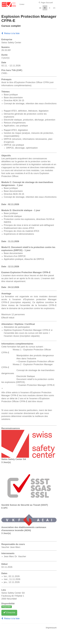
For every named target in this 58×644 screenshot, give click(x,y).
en (54, 8)
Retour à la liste (11, 33)
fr (45, 8)
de (40, 8)
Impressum (51, 628)
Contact (22, 4)
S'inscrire (9, 612)
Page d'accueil (46, 3)
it (50, 8)
